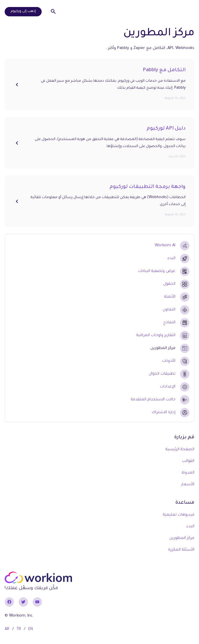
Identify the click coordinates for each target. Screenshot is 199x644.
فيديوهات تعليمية (179, 515)
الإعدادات (168, 387)
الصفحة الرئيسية (180, 450)
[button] (187, 12)
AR (7, 629)
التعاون (169, 310)
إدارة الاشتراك (164, 412)
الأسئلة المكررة (181, 550)
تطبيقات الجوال (162, 374)
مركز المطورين (163, 348)
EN (31, 629)
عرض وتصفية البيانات (157, 271)
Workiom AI (165, 246)
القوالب (188, 461)
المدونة (188, 473)
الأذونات (169, 361)
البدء (171, 258)
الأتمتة (170, 297)
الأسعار (188, 485)
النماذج (169, 323)
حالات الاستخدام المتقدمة (153, 400)
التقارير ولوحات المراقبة (156, 335)
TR (19, 629)
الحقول (169, 284)
